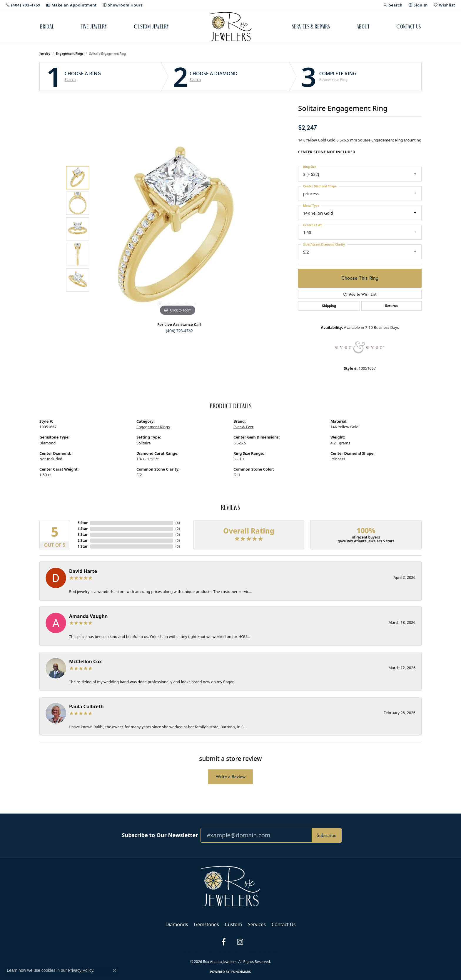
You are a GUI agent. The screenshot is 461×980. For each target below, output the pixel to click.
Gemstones (206, 924)
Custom (233, 924)
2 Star (83, 540)
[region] (178, 229)
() (178, 523)
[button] (393, 5)
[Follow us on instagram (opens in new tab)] (240, 942)
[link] (23, 5)
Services (257, 924)
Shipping (329, 306)
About (363, 26)
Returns (391, 306)
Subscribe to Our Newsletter (160, 835)
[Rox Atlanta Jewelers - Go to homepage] (230, 886)
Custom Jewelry (151, 26)
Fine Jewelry (94, 26)
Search (70, 80)
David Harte (83, 571)
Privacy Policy (193, 952)
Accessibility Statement (261, 952)
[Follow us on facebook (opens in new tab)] (223, 942)
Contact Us (409, 26)
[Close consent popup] (114, 971)
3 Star (83, 535)
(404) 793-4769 (179, 331)
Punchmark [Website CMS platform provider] (241, 972)
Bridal (47, 26)
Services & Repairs (311, 26)
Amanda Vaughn (88, 616)
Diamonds (177, 924)
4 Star (83, 529)
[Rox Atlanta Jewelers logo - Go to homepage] (231, 26)
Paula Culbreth (86, 706)
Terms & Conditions (223, 952)
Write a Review (231, 776)
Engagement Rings (70, 54)
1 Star (83, 546)
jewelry (45, 54)
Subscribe (326, 835)
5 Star (83, 523)
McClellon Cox (85, 661)
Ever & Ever (243, 427)
